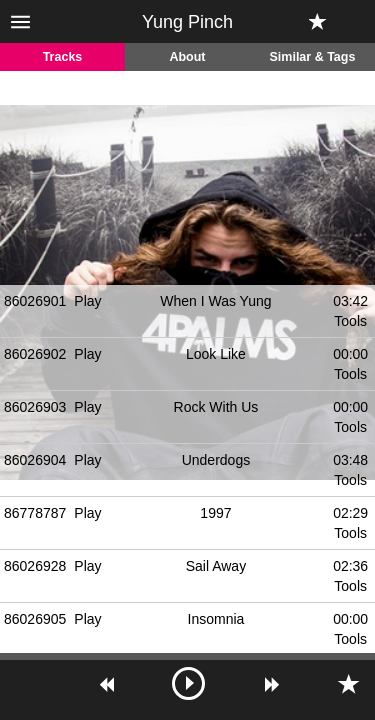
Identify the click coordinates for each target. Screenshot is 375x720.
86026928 (35, 566)
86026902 (35, 354)
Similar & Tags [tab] (313, 57)
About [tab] (187, 57)
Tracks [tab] (63, 57)
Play (87, 301)
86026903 (35, 407)
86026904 (35, 460)
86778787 (35, 513)
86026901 (35, 301)
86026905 (35, 619)
